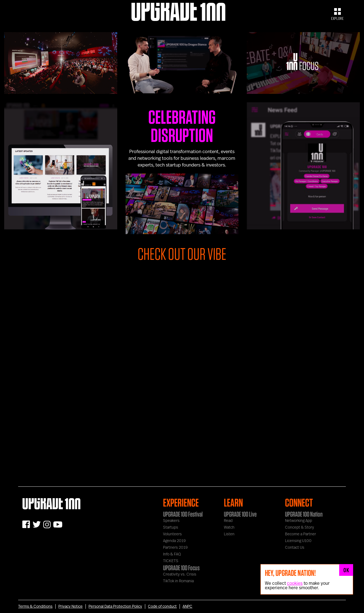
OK (346, 570)
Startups (171, 528)
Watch (229, 528)
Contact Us (295, 548)
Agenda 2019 (174, 541)
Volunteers (172, 534)
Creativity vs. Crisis (180, 574)
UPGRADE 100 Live (240, 514)
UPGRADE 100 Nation (304, 514)
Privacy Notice (70, 607)
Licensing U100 (298, 541)
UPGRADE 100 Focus (181, 568)
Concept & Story (300, 528)
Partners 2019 (175, 548)
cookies (295, 583)
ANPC (187, 607)
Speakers (171, 521)
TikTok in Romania (178, 581)
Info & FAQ (172, 554)
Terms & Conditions (35, 607)
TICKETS (171, 561)
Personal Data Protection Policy (115, 607)
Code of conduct (162, 607)
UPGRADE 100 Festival (183, 514)
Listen (229, 534)
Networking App (299, 521)
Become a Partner (300, 534)
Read (228, 521)
